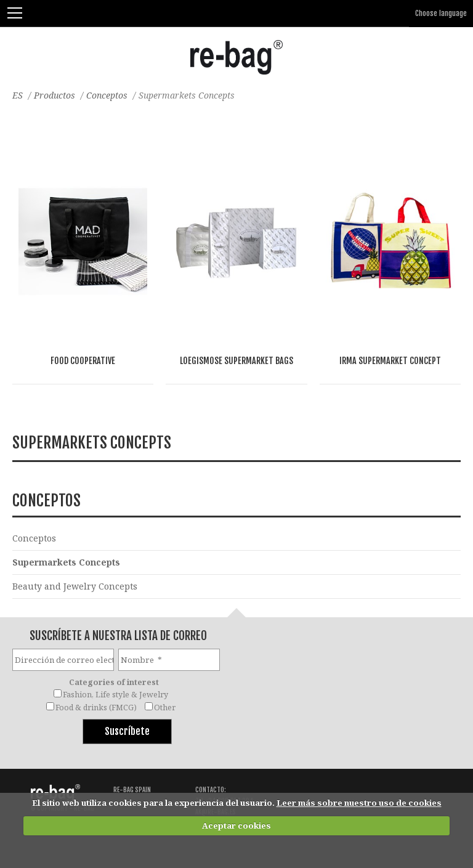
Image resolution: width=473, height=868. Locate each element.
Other (165, 708)
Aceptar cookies (236, 825)
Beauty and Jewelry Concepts (75, 586)
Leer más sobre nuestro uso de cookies (359, 803)
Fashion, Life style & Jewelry (115, 695)
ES (18, 95)
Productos (55, 95)
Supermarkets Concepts (66, 562)
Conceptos (107, 95)
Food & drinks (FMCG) (96, 708)
